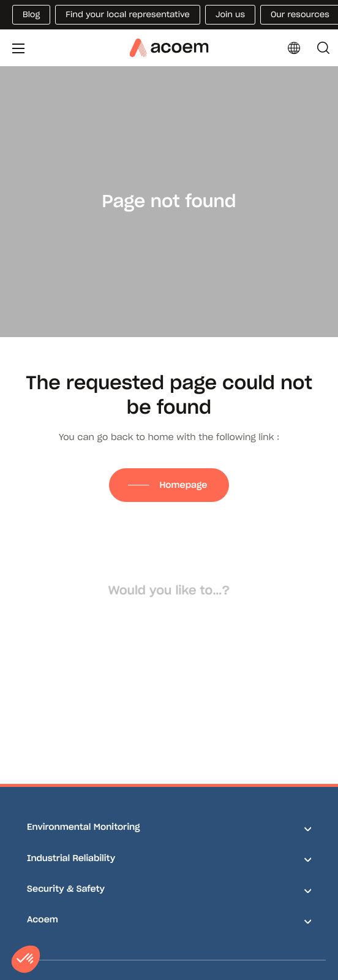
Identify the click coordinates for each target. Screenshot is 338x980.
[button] (26, 959)
